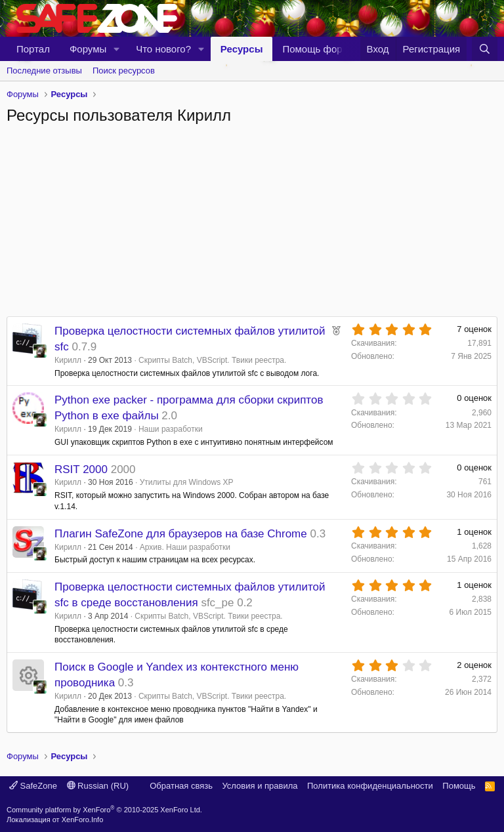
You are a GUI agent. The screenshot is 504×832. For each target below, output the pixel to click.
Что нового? (163, 49)
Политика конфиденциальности (370, 786)
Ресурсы (242, 49)
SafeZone (33, 786)
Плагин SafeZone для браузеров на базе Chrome (181, 534)
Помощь (459, 786)
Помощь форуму (320, 49)
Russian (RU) (98, 786)
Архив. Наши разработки (185, 547)
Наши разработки (171, 429)
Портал (33, 49)
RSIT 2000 (81, 469)
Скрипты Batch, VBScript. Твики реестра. (212, 360)
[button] (117, 49)
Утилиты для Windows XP (187, 482)
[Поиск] (485, 49)
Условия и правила (260, 786)
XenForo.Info (83, 820)
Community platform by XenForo (104, 810)
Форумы (88, 49)
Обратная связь (181, 786)
